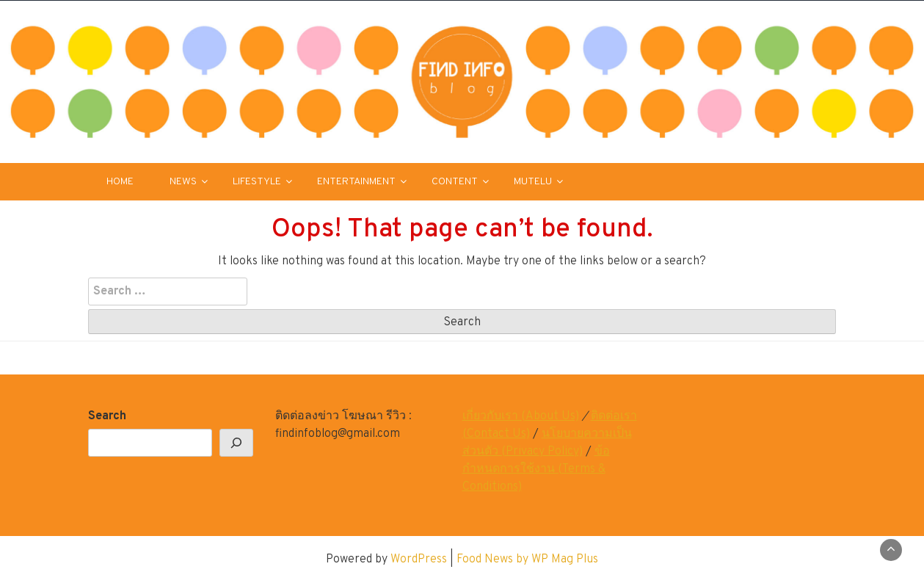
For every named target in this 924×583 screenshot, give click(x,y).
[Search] (236, 443)
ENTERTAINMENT (356, 182)
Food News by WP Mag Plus (527, 560)
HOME (120, 182)
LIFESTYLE (257, 182)
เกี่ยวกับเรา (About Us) (521, 416)
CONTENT (455, 182)
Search (107, 416)
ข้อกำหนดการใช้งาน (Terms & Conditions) (536, 469)
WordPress (419, 560)
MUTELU (533, 182)
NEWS (183, 182)
